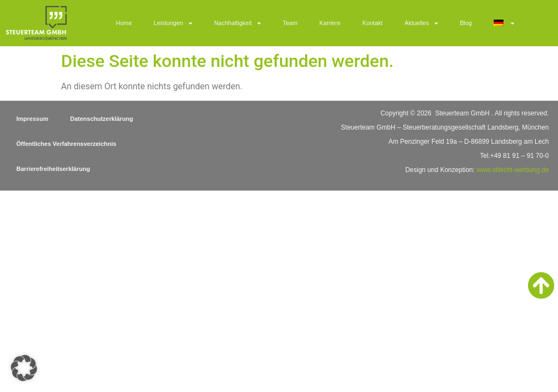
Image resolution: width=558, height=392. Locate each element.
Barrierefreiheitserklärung (53, 169)
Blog (466, 23)
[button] (24, 368)
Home (124, 23)
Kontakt (372, 23)
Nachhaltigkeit (238, 23)
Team (290, 23)
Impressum (32, 119)
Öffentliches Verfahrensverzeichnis (66, 144)
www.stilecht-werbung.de (512, 170)
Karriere (330, 23)
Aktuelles (421, 23)
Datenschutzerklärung (102, 119)
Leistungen (173, 23)
